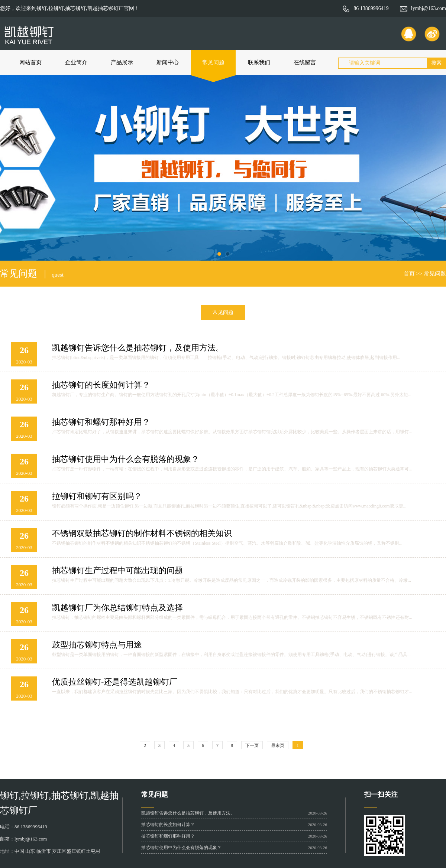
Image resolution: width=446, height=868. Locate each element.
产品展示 (122, 62)
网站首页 (30, 62)
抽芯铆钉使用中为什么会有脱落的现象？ (126, 459)
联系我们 (259, 62)
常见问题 (213, 62)
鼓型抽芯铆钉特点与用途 (97, 645)
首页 (409, 274)
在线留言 (305, 62)
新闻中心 (168, 62)
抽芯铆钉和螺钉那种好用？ (101, 422)
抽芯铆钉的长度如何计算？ (101, 385)
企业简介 (76, 62)
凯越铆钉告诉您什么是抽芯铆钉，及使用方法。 (138, 348)
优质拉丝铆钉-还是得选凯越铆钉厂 (115, 682)
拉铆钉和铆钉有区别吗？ (97, 496)
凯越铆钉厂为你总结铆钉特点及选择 (117, 608)
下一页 (252, 745)
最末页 (278, 745)
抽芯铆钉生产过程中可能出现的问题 (117, 570)
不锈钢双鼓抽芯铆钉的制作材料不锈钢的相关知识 (142, 533)
